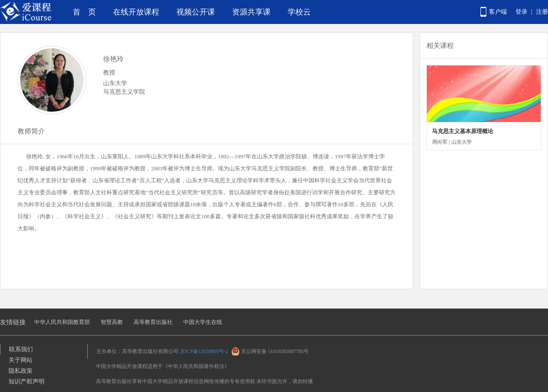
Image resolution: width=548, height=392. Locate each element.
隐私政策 (21, 371)
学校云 (299, 12)
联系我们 (21, 349)
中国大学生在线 (203, 322)
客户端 (498, 12)
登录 (521, 12)
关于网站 (21, 360)
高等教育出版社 (153, 322)
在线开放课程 (136, 12)
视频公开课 (196, 12)
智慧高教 (112, 322)
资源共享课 (251, 12)
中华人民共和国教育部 (62, 322)
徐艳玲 (113, 59)
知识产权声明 (27, 382)
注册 (542, 12)
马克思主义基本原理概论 (463, 131)
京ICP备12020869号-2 (204, 351)
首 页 (84, 12)
